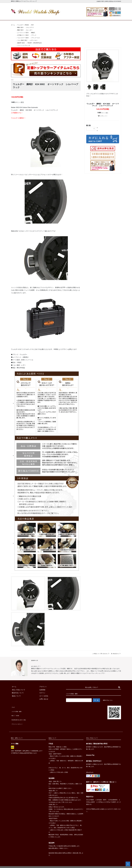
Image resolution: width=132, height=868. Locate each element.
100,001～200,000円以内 (34, 43)
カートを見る (102, 17)
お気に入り (103, 116)
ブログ (13, 707)
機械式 (33, 33)
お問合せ (116, 17)
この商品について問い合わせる (101, 654)
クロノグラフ (30, 27)
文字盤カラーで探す (23, 35)
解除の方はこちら (109, 700)
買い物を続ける (116, 654)
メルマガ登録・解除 (18, 710)
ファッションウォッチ (24, 45)
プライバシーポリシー (18, 719)
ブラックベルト (36, 38)
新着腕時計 (30, 17)
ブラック (34, 35)
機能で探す (20, 27)
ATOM (17, 713)
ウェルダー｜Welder (23, 25)
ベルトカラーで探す (23, 38)
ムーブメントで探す (23, 33)
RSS (12, 713)
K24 (32, 25)
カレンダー (29, 30)
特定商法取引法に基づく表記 (21, 716)
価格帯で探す (21, 43)
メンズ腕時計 (45, 17)
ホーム (16, 17)
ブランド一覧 (73, 17)
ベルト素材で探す (22, 40)
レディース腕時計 (59, 17)
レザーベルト (34, 40)
